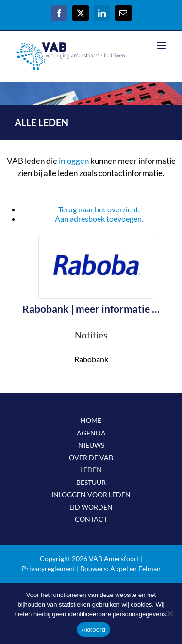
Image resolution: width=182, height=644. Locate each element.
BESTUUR (91, 482)
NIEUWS (91, 445)
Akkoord (93, 630)
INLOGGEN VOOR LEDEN (91, 494)
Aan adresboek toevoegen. (99, 218)
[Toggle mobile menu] (162, 45)
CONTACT (91, 519)
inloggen (74, 161)
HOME (91, 420)
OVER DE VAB (91, 458)
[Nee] (170, 613)
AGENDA (91, 433)
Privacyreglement (49, 569)
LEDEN (91, 470)
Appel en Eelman (135, 569)
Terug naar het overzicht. (99, 209)
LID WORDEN (91, 507)
